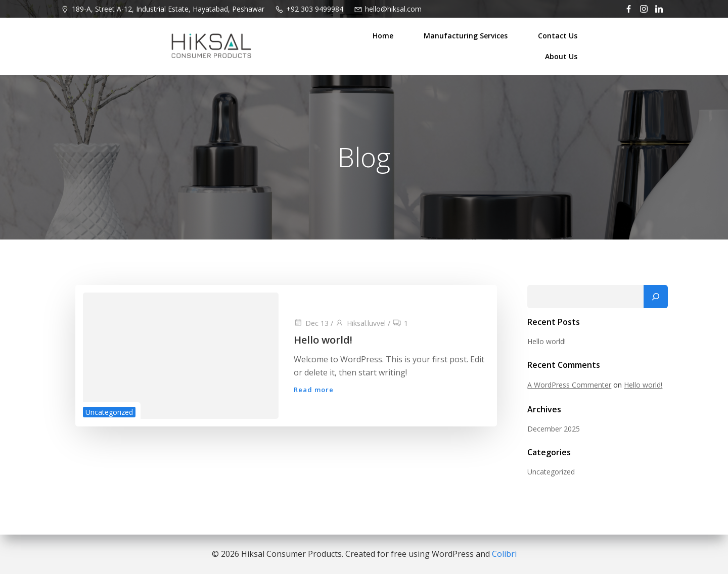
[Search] (656, 297)
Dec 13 (311, 324)
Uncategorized (109, 413)
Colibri (504, 554)
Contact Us (558, 36)
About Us (562, 56)
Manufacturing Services (466, 36)
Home (383, 36)
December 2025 (554, 429)
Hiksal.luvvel (360, 324)
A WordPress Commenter (569, 385)
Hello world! (547, 341)
